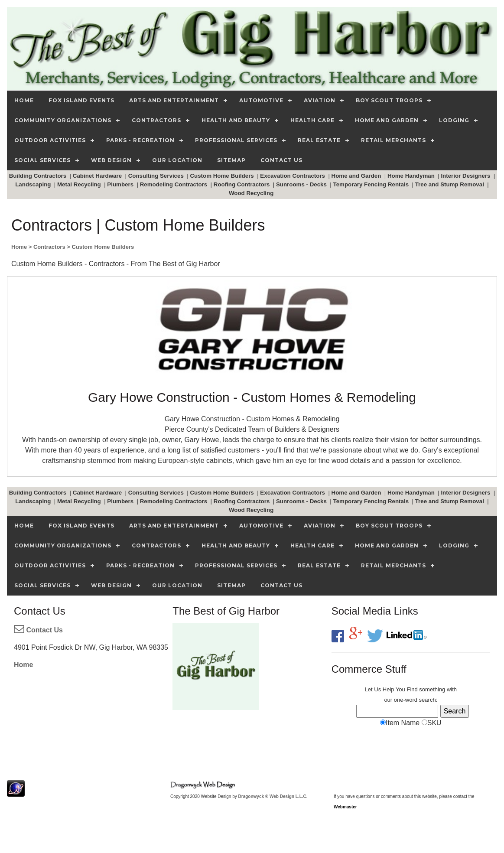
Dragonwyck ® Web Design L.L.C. (273, 796)
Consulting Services (157, 176)
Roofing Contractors (242, 184)
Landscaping (34, 184)
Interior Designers (466, 176)
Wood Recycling (252, 193)
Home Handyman (412, 176)
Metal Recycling (80, 184)
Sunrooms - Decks (302, 184)
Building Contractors (39, 176)
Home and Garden (357, 176)
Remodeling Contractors (174, 184)
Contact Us (38, 630)
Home (23, 665)
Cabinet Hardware (98, 176)
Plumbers (121, 184)
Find (412, 689)
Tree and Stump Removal (450, 184)
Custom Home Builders (223, 176)
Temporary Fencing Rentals (372, 184)
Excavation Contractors (293, 176)
